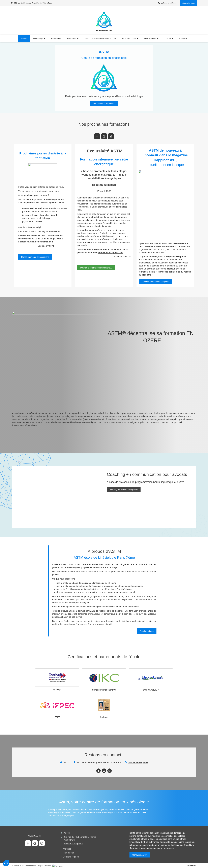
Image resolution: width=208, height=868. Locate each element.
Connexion (191, 865)
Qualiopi (57, 690)
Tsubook (104, 717)
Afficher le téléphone (170, 3)
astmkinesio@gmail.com (41, 242)
